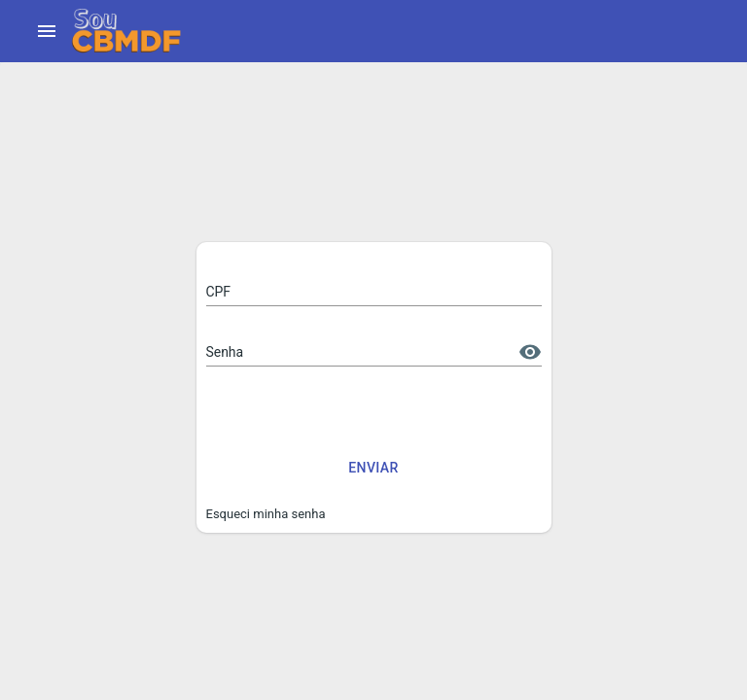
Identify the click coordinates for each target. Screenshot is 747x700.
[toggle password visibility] (530, 352)
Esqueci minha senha (266, 514)
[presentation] (354, 412)
